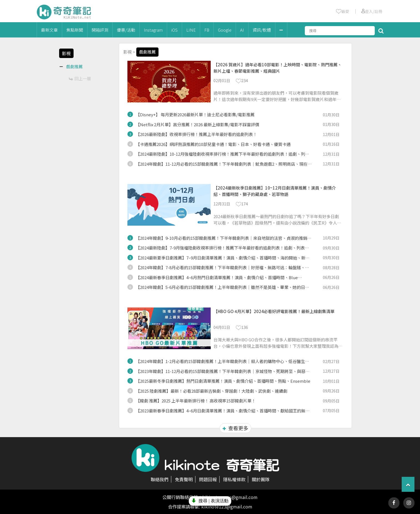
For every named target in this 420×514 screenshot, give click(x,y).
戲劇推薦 (147, 52)
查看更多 (235, 428)
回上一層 (80, 78)
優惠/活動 (126, 30)
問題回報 (208, 479)
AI (242, 30)
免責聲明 (184, 479)
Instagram (153, 30)
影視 (127, 52)
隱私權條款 (234, 479)
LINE (191, 30)
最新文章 (49, 30)
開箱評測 (100, 30)
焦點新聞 (75, 30)
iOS (174, 30)
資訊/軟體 (262, 30)
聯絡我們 (160, 479)
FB (207, 30)
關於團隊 (261, 479)
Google (225, 30)
